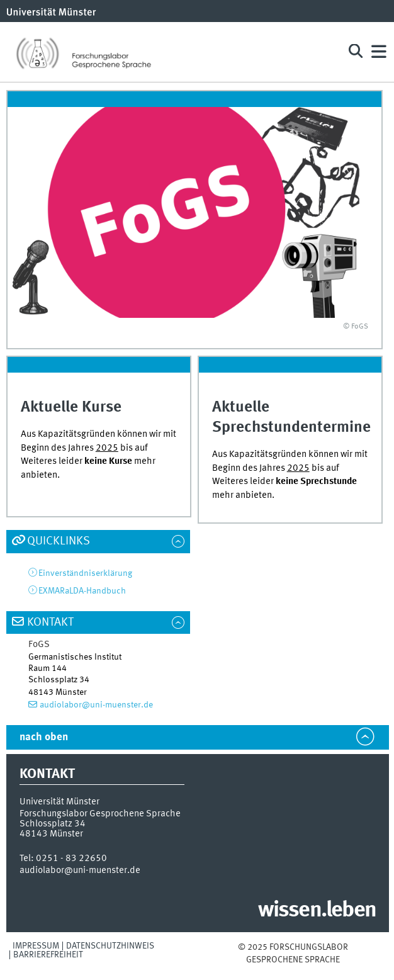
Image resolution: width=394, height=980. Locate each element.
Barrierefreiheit (48, 955)
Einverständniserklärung (85, 573)
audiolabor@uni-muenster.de (96, 705)
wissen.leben (317, 911)
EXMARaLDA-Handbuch (82, 591)
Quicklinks (59, 541)
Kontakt (50, 622)
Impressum (36, 946)
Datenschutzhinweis (110, 946)
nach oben (44, 737)
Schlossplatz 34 (53, 824)
